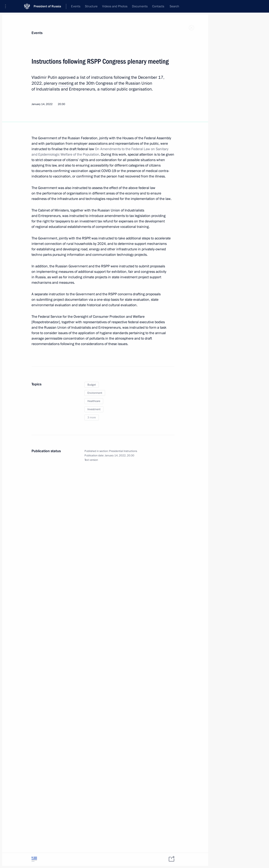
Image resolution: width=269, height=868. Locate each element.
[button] (7, 6)
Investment (94, 409)
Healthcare (94, 401)
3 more (92, 418)
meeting (66, 83)
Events (37, 33)
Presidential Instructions (123, 451)
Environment (95, 393)
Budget (92, 385)
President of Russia (47, 6)
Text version (91, 460)
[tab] (34, 859)
